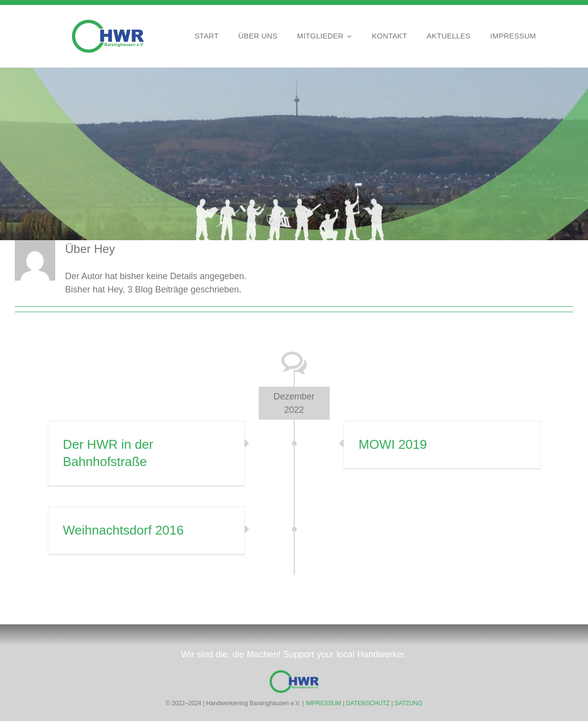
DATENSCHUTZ (368, 703)
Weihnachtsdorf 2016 (123, 530)
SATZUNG (408, 703)
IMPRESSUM (324, 703)
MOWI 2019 (393, 444)
